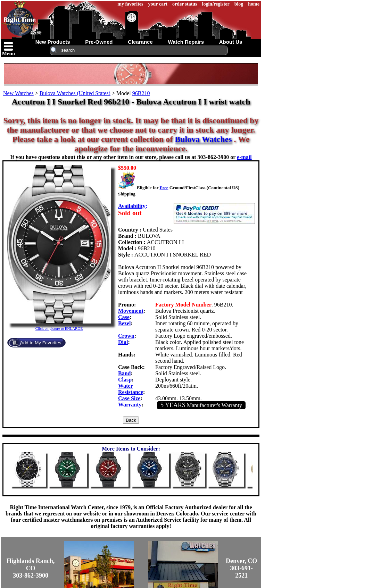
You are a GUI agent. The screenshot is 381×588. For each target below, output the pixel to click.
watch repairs (186, 42)
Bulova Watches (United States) (75, 93)
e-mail (244, 157)
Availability (132, 206)
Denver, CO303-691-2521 (241, 568)
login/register (216, 4)
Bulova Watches (203, 139)
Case (124, 317)
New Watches (18, 93)
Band (124, 373)
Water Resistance (131, 389)
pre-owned (99, 42)
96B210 (141, 93)
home (254, 4)
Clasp (125, 380)
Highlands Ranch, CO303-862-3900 (31, 568)
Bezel (124, 323)
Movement (131, 311)
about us (231, 42)
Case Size (129, 398)
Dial (123, 342)
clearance (140, 42)
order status (185, 4)
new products (53, 42)
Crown (126, 336)
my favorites (130, 4)
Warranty (130, 405)
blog (239, 4)
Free (164, 188)
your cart (158, 4)
